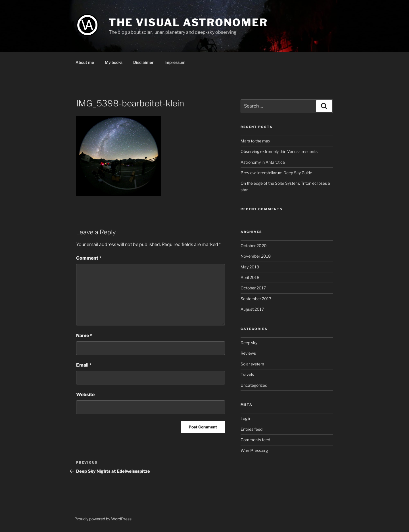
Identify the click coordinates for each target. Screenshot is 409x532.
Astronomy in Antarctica (263, 162)
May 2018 (250, 267)
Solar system (252, 364)
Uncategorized (254, 385)
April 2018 (250, 277)
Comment (89, 258)
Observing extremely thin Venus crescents (279, 151)
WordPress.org (254, 450)
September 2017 (256, 299)
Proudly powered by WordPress (103, 519)
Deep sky (249, 343)
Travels (247, 374)
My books (114, 62)
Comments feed (255, 440)
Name (84, 336)
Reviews (248, 353)
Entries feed (252, 429)
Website (85, 395)
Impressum (175, 62)
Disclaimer (143, 62)
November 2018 (256, 256)
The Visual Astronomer (188, 22)
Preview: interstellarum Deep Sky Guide (276, 173)
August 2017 (252, 309)
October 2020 (254, 246)
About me (85, 62)
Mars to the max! (256, 141)
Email (84, 365)
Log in (246, 418)
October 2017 (253, 288)
